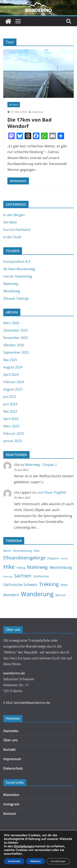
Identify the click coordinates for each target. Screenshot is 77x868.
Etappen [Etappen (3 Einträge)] (53, 558)
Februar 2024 (14, 382)
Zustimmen (14, 861)
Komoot (10, 814)
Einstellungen (24, 846)
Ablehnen (36, 861)
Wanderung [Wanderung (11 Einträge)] (37, 594)
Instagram (11, 804)
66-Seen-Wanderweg (19, 269)
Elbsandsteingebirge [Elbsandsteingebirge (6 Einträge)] (24, 558)
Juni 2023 (10, 404)
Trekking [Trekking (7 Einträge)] (49, 584)
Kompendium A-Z (17, 262)
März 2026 (11, 323)
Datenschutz (13, 768)
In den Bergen (14, 215)
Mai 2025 (10, 360)
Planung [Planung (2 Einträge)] (8, 577)
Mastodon (11, 795)
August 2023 (13, 389)
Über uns (10, 740)
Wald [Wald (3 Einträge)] (64, 585)
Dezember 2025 (16, 330)
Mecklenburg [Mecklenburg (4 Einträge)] (61, 567)
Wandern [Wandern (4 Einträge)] (11, 595)
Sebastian (38, 112)
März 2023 (11, 426)
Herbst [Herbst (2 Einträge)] (64, 559)
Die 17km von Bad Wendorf (29, 123)
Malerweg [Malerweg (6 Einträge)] (37, 567)
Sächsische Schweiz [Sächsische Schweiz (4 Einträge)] (20, 585)
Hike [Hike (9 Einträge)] (9, 567)
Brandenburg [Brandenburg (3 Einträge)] (23, 551)
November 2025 (16, 338)
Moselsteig (12, 291)
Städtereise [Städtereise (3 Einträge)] (41, 576)
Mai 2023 (10, 411)
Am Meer (14, 105)
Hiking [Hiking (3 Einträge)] (21, 568)
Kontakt (9, 749)
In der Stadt (12, 237)
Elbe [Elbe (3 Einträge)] (37, 551)
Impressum (12, 759)
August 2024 (13, 367)
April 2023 (11, 419)
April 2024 (11, 375)
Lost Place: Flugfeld (51, 492)
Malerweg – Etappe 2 (41, 465)
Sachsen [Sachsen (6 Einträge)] (23, 576)
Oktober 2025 (14, 345)
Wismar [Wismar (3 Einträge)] (61, 595)
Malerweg (11, 284)
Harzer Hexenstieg (18, 276)
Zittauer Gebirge (16, 298)
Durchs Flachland (17, 230)
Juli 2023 (10, 397)
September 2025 (16, 352)
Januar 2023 (12, 441)
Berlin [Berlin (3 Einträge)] (7, 551)
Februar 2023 (14, 433)
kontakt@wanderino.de (32, 703)
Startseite (11, 731)
